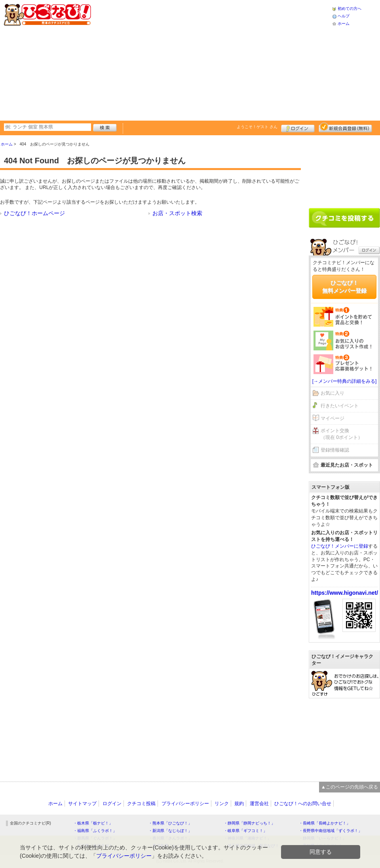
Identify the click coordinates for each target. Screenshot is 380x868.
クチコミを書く (344, 218)
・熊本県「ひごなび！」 (170, 823)
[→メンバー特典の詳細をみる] (345, 381)
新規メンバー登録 (345, 127)
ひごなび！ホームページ (34, 213)
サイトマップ (82, 804)
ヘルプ (344, 16)
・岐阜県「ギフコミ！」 (245, 831)
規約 (239, 804)
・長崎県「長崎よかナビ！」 (325, 823)
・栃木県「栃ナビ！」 (93, 823)
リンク (222, 804)
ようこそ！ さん (257, 127)
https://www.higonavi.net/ (345, 593)
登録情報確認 (335, 450)
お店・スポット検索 (177, 213)
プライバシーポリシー (185, 804)
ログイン (298, 127)
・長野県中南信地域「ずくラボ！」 (331, 831)
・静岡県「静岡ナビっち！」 (249, 823)
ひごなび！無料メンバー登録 (344, 287)
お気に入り (332, 393)
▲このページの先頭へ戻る (350, 787)
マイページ (332, 418)
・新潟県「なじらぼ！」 (170, 831)
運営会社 (259, 804)
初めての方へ (350, 9)
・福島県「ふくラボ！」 (95, 831)
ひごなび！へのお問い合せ (303, 804)
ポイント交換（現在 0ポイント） (342, 434)
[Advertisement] (198, 59)
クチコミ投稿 (141, 804)
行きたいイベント (340, 406)
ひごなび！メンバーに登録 (340, 546)
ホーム (344, 24)
